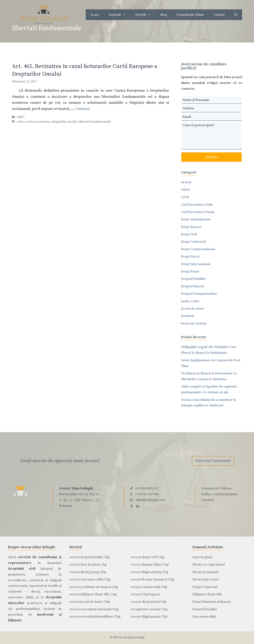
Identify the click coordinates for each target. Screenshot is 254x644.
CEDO (21, 117)
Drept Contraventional (198, 249)
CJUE (185, 197)
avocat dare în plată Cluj (88, 565)
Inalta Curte (190, 301)
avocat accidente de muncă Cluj (94, 587)
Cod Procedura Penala (198, 212)
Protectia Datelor (194, 323)
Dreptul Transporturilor (199, 294)
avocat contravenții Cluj (149, 587)
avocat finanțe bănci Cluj (150, 565)
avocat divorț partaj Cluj (88, 572)
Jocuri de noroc (193, 309)
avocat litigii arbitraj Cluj (149, 572)
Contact (219, 15)
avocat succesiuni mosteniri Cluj (94, 609)
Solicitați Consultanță (213, 461)
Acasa (95, 15)
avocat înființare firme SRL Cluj (93, 594)
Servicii (145, 15)
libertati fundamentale (95, 122)
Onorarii (207, 500)
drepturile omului (65, 122)
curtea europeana (38, 122)
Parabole (188, 316)
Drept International (196, 264)
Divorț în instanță (206, 572)
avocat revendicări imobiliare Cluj (95, 617)
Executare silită (204, 617)
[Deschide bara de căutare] (236, 15)
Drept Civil (189, 234)
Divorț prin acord (205, 579)
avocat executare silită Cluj (90, 579)
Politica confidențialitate (220, 494)
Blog (164, 15)
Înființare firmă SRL (207, 594)
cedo (20, 122)
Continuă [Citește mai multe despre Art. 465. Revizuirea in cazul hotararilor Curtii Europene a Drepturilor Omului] (82, 109)
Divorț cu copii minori (209, 565)
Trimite (212, 157)
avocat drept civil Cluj (147, 557)
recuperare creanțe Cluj (149, 609)
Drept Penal (190, 271)
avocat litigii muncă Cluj (149, 617)
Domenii (120, 15)
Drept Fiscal (190, 257)
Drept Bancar (191, 227)
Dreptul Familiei (193, 279)
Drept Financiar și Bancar (212, 602)
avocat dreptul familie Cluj (89, 557)
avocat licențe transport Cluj (152, 579)
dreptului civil (22, 569)
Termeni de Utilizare (217, 488)
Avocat (186, 182)
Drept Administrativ (196, 219)
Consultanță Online (190, 15)
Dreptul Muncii (192, 286)
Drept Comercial (193, 242)
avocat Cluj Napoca (146, 594)
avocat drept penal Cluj (149, 602)
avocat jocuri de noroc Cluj (90, 602)
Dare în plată (202, 557)
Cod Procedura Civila (197, 205)
